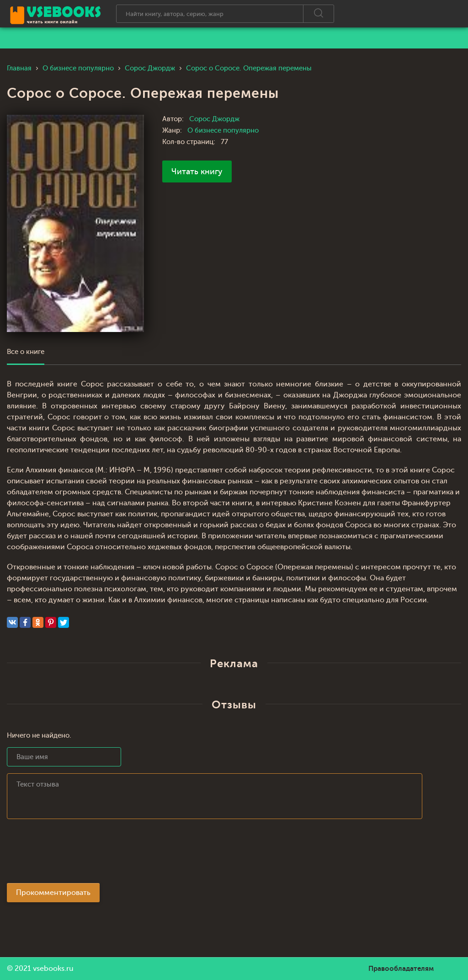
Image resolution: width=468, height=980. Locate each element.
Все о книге (26, 352)
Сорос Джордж (214, 119)
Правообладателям (401, 969)
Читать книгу (197, 171)
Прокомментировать (53, 893)
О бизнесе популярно (223, 131)
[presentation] (76, 854)
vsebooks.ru (53, 969)
